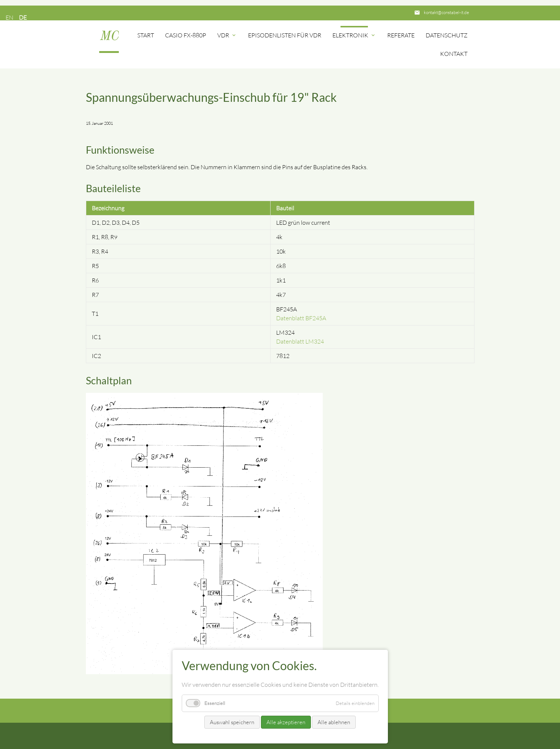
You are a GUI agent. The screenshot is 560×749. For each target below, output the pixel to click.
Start (146, 35)
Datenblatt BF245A (301, 318)
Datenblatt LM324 (300, 341)
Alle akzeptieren (286, 722)
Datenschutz (447, 35)
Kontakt (454, 54)
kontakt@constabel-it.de (446, 12)
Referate (401, 35)
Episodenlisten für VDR (285, 35)
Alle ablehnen (334, 722)
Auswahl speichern (232, 722)
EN (9, 17)
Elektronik (354, 35)
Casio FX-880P (186, 35)
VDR (227, 35)
